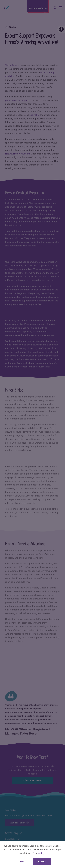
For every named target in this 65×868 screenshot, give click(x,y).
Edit (22, 862)
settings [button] (41, 853)
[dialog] (32, 434)
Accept (42, 862)
